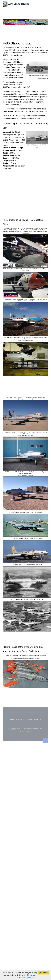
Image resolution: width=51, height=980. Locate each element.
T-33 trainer (23, 151)
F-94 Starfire (37, 151)
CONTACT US (38, 752)
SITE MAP (12, 752)
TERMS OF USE (29, 752)
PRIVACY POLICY (20, 752)
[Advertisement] (25, 65)
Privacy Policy (30, 977)
